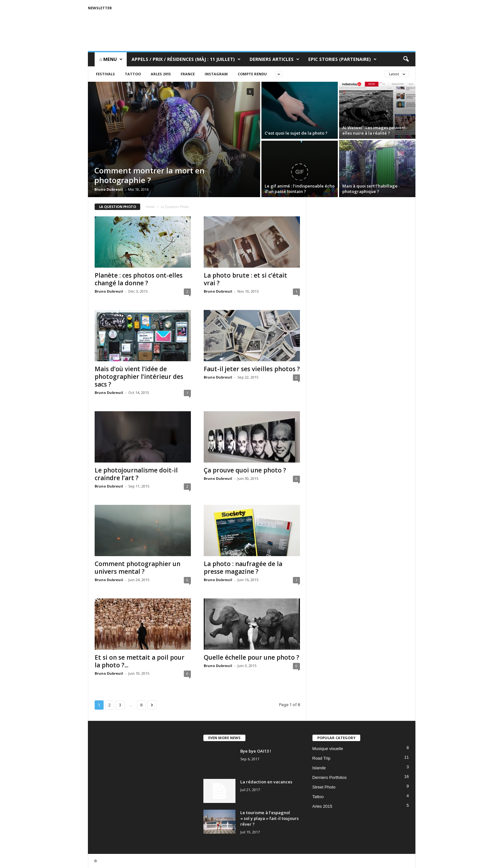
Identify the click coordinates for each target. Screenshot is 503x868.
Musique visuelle (328, 749)
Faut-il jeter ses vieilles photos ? (252, 369)
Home (150, 207)
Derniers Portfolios (330, 777)
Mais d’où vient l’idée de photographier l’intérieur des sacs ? (139, 377)
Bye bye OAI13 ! (256, 751)
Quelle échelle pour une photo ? (251, 657)
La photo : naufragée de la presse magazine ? (243, 568)
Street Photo (324, 787)
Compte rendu (252, 74)
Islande (319, 768)
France (188, 74)
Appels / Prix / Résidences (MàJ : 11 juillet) (186, 59)
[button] (406, 59)
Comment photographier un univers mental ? (137, 568)
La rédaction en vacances (266, 782)
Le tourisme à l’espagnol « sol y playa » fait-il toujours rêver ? (269, 818)
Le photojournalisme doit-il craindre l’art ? (136, 474)
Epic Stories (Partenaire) (342, 59)
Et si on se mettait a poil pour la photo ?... (140, 661)
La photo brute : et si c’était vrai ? (245, 279)
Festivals (105, 74)
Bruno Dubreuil (109, 189)
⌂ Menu (111, 59)
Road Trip (321, 758)
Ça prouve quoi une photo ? (245, 470)
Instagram (216, 74)
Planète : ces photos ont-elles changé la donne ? (139, 279)
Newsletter (100, 8)
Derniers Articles (274, 59)
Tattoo (133, 74)
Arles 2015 (161, 74)
